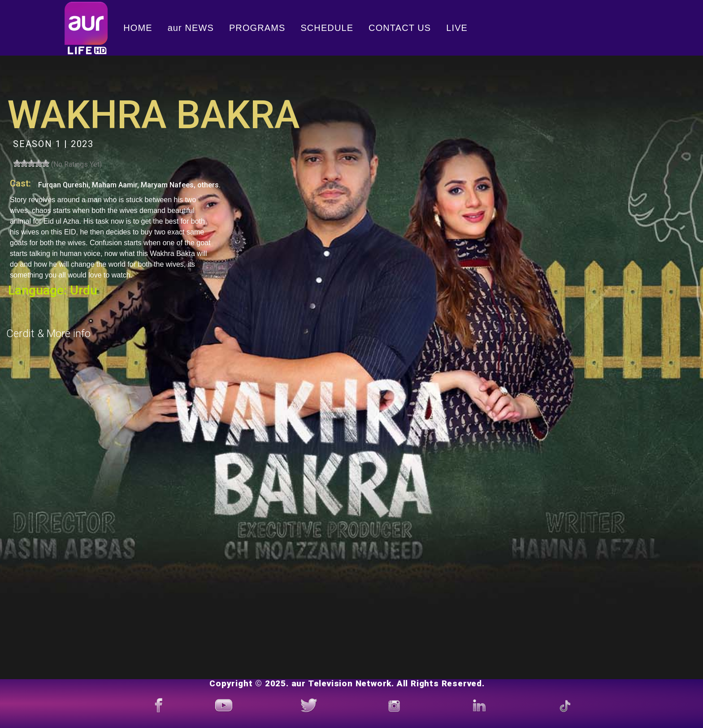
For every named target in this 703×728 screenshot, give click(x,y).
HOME (138, 28)
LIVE (457, 28)
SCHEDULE (327, 28)
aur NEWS (191, 28)
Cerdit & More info (48, 334)
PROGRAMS (257, 28)
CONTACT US (400, 28)
